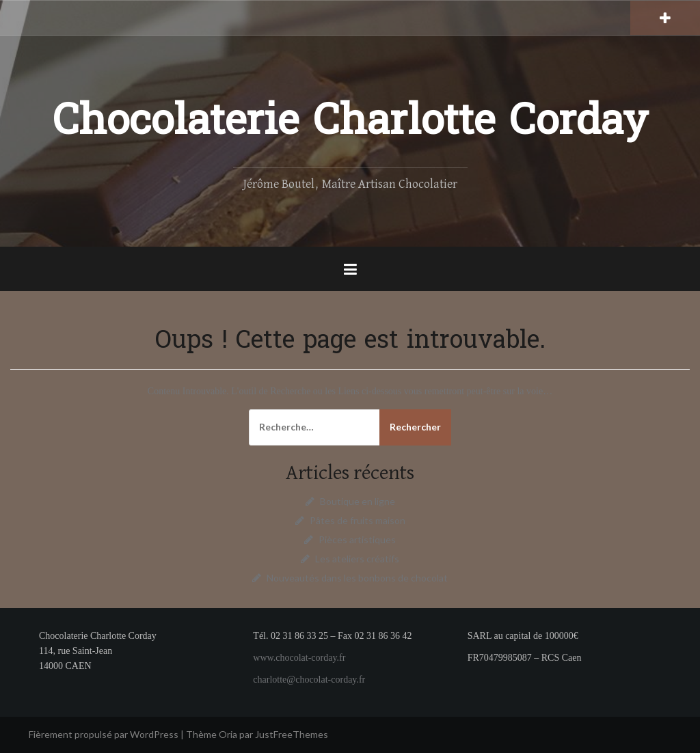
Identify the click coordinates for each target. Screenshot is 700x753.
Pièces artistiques (357, 539)
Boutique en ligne (358, 501)
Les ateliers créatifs (357, 559)
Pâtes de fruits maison (358, 520)
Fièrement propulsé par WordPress (104, 734)
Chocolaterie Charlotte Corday (350, 123)
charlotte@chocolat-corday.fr (309, 680)
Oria (228, 734)
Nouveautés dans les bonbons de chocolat (357, 578)
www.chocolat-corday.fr (299, 658)
